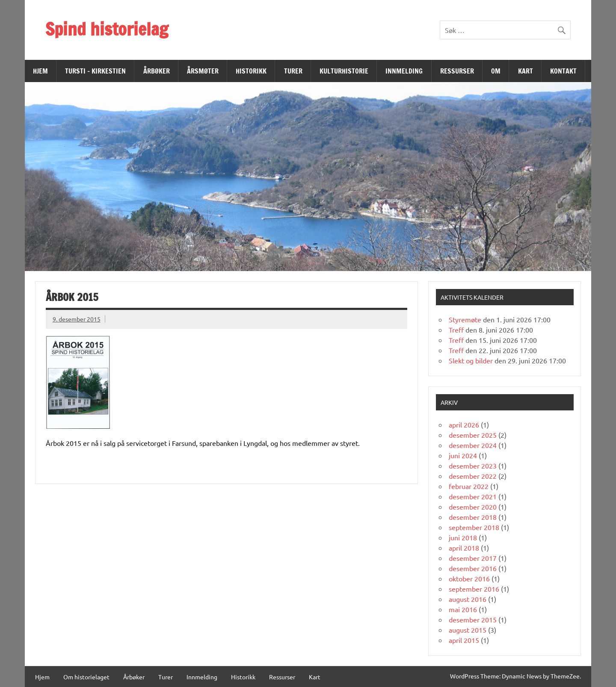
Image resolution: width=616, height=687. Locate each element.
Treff (456, 330)
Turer (293, 71)
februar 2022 (469, 486)
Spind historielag (107, 29)
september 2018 (474, 527)
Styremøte (465, 319)
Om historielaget (86, 677)
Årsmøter (203, 71)
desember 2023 (473, 466)
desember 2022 (473, 476)
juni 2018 (463, 537)
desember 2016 (473, 568)
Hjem (40, 71)
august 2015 (468, 630)
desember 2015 (473, 619)
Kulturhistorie (344, 71)
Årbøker (157, 71)
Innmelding (404, 71)
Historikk (251, 71)
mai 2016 (463, 609)
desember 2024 (473, 445)
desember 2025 (473, 435)
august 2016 (468, 599)
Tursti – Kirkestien (95, 71)
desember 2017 (473, 558)
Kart (526, 71)
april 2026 (464, 425)
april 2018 (464, 548)
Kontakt (563, 71)
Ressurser (457, 71)
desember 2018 (473, 517)
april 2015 (464, 640)
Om (496, 71)
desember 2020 (473, 507)
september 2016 (474, 589)
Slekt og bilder (471, 360)
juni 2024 (463, 455)
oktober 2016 (469, 578)
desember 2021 (473, 496)
